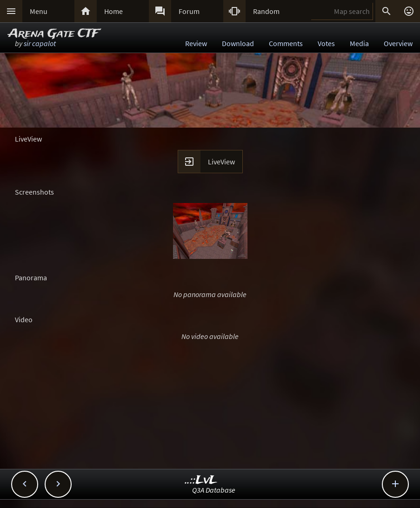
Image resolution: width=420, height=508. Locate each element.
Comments (286, 43)
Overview (398, 43)
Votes (326, 43)
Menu (39, 11)
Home (113, 11)
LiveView (221, 162)
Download (238, 43)
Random (266, 11)
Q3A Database (214, 490)
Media (359, 43)
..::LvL (201, 480)
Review (196, 43)
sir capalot (40, 43)
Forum (189, 11)
